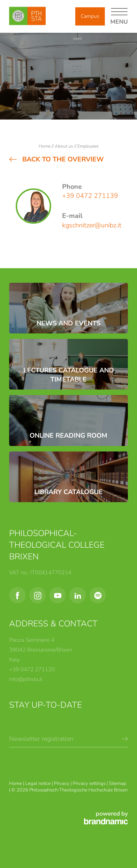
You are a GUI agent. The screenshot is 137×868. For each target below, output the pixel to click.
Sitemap (117, 783)
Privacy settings (90, 783)
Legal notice (39, 783)
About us (64, 146)
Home (45, 146)
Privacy (62, 783)
